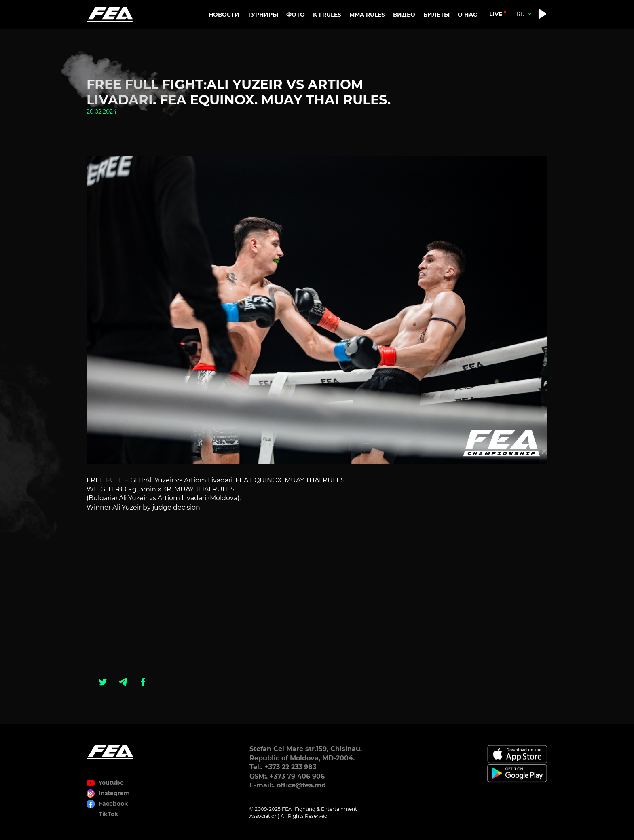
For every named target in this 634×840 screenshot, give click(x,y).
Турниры (263, 15)
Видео (404, 15)
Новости (224, 15)
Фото (296, 15)
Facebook (113, 804)
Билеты (436, 15)
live (496, 14)
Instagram (114, 793)
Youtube (111, 783)
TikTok (108, 814)
